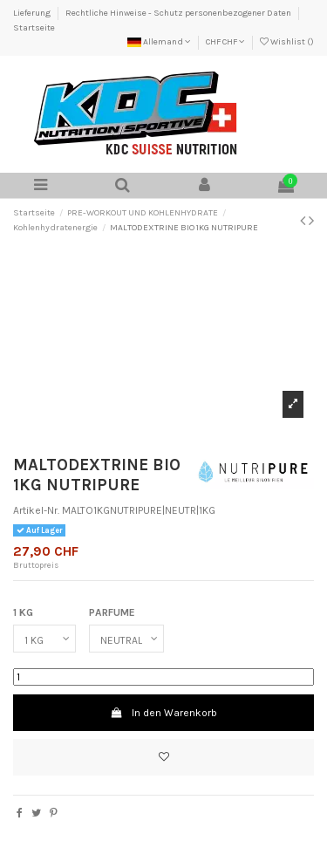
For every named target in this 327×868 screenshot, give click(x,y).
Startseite (34, 28)
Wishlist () (287, 42)
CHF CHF (225, 42)
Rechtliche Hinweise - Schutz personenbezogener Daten (179, 13)
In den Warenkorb (163, 713)
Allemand (159, 42)
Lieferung (33, 13)
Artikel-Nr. (36, 510)
